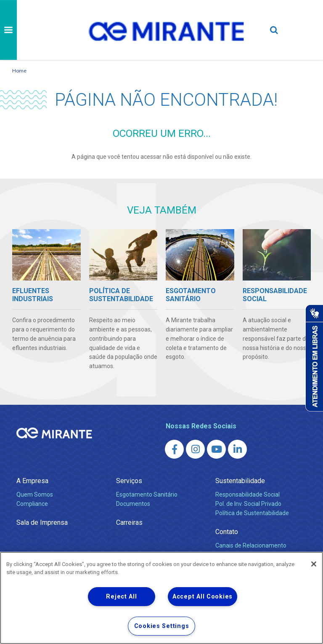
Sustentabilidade (240, 481)
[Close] (314, 564)
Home (19, 71)
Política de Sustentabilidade (252, 513)
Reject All (121, 597)
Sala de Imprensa (42, 522)
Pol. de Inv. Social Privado (248, 504)
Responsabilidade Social (248, 494)
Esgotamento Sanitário (147, 494)
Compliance (32, 504)
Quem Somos (35, 494)
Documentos (133, 504)
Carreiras (129, 522)
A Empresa (32, 481)
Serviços (129, 481)
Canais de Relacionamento (251, 545)
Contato (227, 532)
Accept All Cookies (203, 597)
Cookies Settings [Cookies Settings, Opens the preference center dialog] (162, 626)
